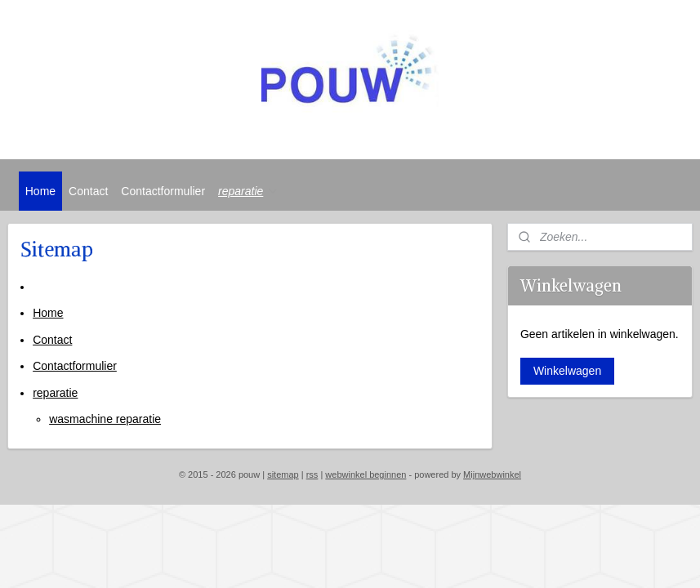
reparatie (249, 191)
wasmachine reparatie (105, 419)
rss (312, 474)
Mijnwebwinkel (492, 474)
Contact (88, 191)
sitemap (283, 474)
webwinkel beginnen (366, 474)
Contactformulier (163, 191)
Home (40, 191)
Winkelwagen (567, 371)
